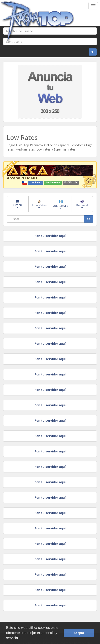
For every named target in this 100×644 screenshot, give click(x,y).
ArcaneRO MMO (22, 178)
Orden (18, 204)
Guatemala (61, 205)
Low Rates (39, 204)
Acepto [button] (79, 633)
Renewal (82, 204)
